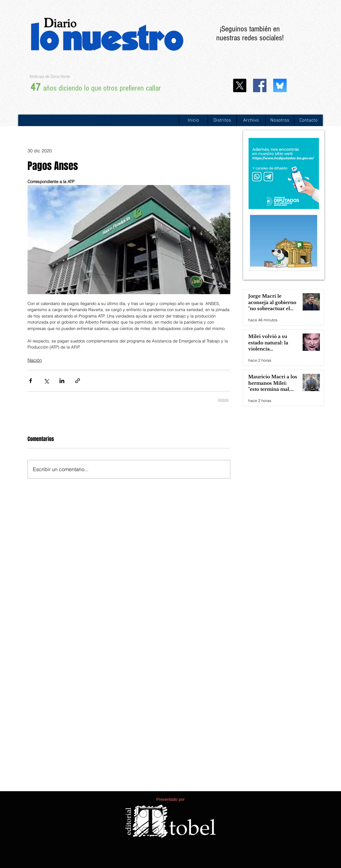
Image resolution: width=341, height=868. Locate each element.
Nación (35, 360)
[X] (240, 85)
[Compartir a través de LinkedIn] (62, 381)
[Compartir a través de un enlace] (78, 381)
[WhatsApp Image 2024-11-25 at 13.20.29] (280, 85)
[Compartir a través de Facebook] (31, 381)
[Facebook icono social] (260, 85)
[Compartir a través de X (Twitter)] (46, 381)
